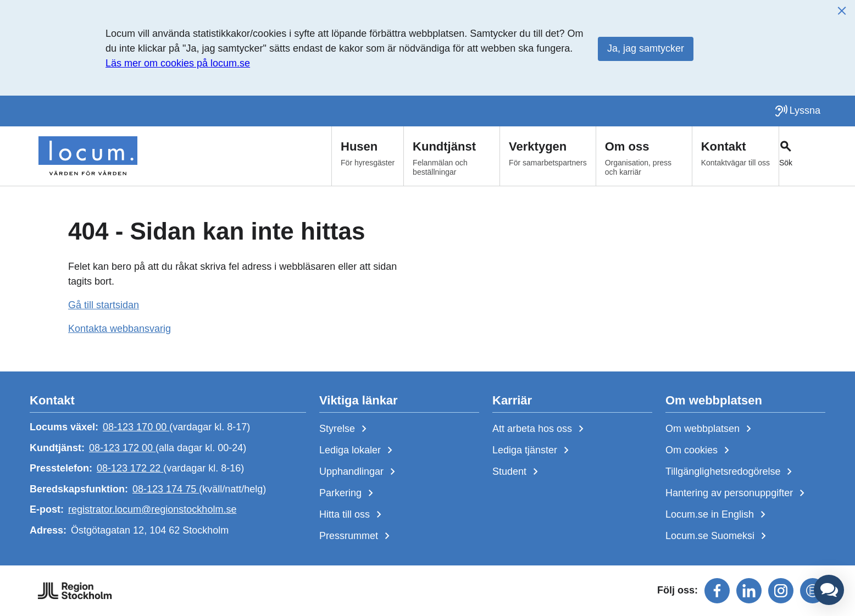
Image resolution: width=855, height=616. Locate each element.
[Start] (88, 156)
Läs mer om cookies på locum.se (178, 63)
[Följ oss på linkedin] (749, 591)
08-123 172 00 (122, 448)
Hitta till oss (352, 515)
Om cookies (699, 451)
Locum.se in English (718, 515)
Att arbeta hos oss (540, 429)
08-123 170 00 (136, 427)
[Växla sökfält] (802, 156)
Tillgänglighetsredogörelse (731, 472)
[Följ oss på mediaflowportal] (813, 591)
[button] (829, 590)
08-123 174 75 (166, 489)
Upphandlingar (359, 472)
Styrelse (345, 429)
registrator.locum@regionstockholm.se (152, 510)
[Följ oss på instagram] (781, 591)
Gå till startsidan (104, 305)
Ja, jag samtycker (646, 48)
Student (517, 472)
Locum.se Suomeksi (718, 536)
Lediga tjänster (533, 451)
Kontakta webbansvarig (120, 329)
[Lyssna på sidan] (797, 111)
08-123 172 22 (130, 468)
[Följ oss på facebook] (717, 591)
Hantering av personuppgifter (737, 493)
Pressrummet (357, 536)
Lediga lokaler (358, 451)
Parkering (348, 493)
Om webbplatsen (710, 429)
